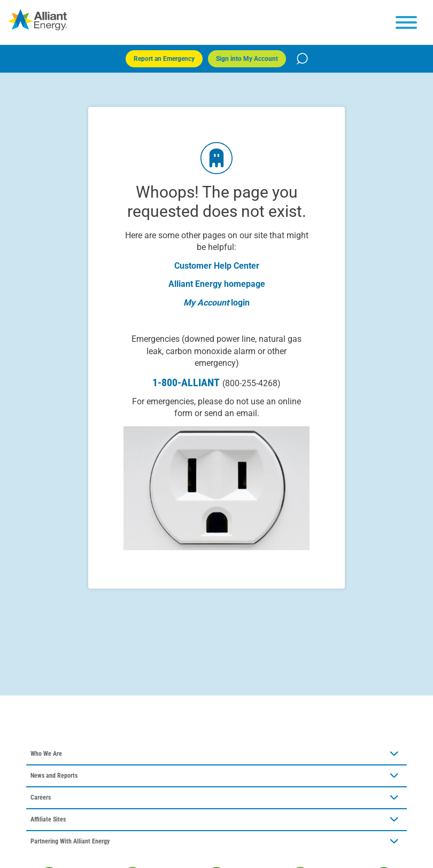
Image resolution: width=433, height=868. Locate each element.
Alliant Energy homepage (217, 284)
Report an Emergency (164, 59)
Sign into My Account (247, 59)
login (240, 303)
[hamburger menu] (406, 22)
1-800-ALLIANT (216, 382)
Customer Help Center (217, 266)
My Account (206, 303)
